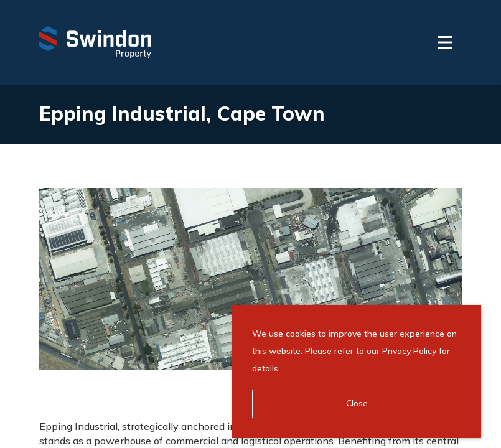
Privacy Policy (409, 351)
